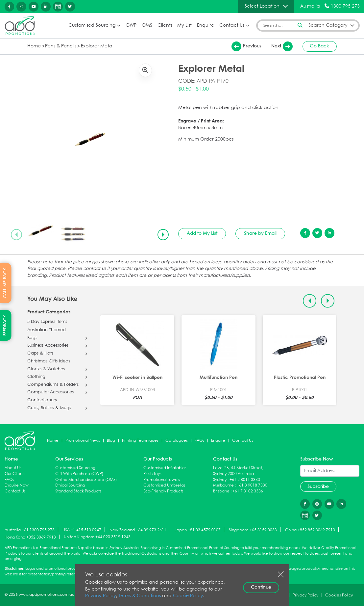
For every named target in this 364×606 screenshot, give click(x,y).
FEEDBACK (5, 325)
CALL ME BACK (5, 283)
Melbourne (223, 485)
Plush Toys (152, 474)
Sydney (220, 480)
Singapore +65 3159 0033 (253, 530)
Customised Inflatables (165, 468)
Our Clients (15, 474)
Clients (165, 26)
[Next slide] (163, 235)
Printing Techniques (140, 441)
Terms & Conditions (140, 596)
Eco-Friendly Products (163, 491)
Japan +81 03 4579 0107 (198, 530)
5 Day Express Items (47, 322)
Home (34, 46)
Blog (111, 441)
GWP (131, 26)
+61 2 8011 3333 (245, 480)
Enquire (206, 26)
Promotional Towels (162, 480)
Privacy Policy (101, 596)
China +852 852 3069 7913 (310, 530)
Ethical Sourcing (70, 485)
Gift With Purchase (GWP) (79, 474)
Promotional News (83, 441)
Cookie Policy (188, 596)
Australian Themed (47, 330)
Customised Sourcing (92, 26)
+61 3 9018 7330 (252, 485)
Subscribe (318, 487)
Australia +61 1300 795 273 (30, 530)
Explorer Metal (97, 46)
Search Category (328, 26)
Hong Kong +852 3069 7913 (30, 537)
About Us (13, 468)
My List (184, 26)
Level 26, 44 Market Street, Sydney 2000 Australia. (238, 471)
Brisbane (221, 491)
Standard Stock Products (78, 491)
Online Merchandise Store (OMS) (86, 480)
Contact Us (232, 26)
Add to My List (202, 233)
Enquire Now (17, 485)
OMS (147, 26)
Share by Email (260, 233)
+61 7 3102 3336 (248, 491)
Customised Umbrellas (164, 485)
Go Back (319, 46)
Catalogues (177, 441)
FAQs (199, 441)
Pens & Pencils (61, 46)
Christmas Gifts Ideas (49, 361)
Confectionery (42, 400)
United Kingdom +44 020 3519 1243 (97, 537)
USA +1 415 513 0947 (82, 530)
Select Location (262, 6)
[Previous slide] (16, 235)
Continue (261, 587)
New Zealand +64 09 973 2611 (138, 530)
